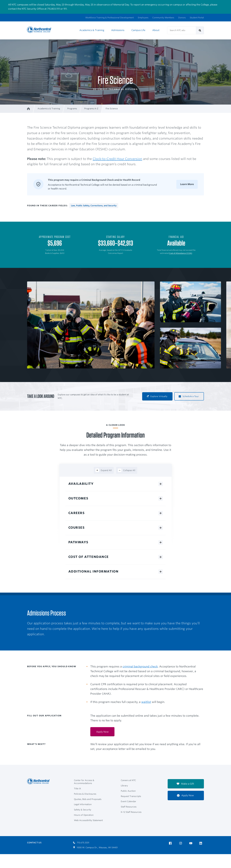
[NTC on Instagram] (181, 843)
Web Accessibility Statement (88, 820)
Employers (143, 18)
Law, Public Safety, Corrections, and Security (94, 206)
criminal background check (140, 666)
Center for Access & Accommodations (84, 782)
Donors (182, 18)
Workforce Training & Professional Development (110, 18)
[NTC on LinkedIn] (202, 843)
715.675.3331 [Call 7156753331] (81, 843)
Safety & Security (83, 810)
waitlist (146, 702)
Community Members (163, 18)
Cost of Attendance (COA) (181, 253)
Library (124, 786)
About (156, 30)
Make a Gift (185, 784)
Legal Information (83, 804)
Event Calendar (128, 801)
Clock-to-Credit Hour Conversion (117, 159)
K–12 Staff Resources (131, 812)
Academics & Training (92, 30)
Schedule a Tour (189, 396)
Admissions (118, 30)
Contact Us (34, 843)
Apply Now (185, 795)
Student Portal (197, 18)
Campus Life (138, 30)
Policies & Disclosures (85, 794)
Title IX (77, 789)
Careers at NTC (128, 780)
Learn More (187, 184)
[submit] (200, 30)
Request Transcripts (131, 796)
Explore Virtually (157, 396)
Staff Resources (129, 807)
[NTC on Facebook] (171, 843)
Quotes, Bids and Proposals (88, 799)
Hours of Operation (84, 815)
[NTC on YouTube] (191, 843)
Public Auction (128, 791)
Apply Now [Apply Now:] (102, 732)
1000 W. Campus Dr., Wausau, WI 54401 (95, 847)
